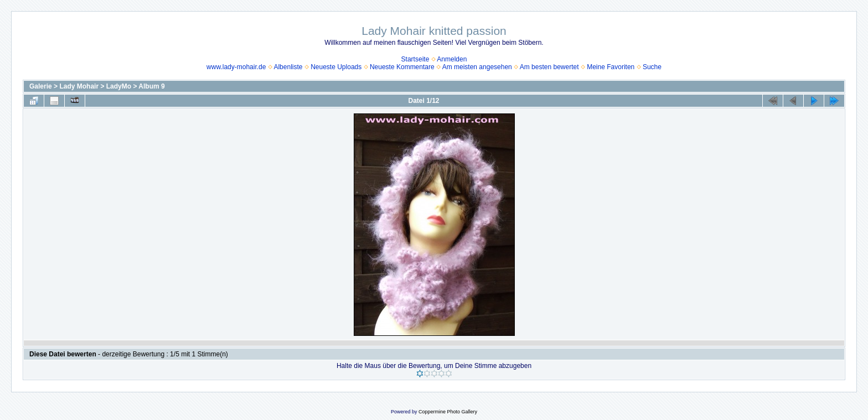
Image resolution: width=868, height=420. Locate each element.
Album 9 (151, 86)
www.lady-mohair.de (236, 67)
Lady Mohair (79, 86)
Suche (652, 67)
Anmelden (452, 59)
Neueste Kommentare (402, 67)
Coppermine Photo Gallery (448, 412)
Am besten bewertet (549, 67)
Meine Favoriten (611, 67)
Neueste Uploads (336, 67)
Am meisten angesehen (477, 67)
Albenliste (288, 67)
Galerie (41, 86)
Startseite (415, 59)
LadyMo (119, 86)
